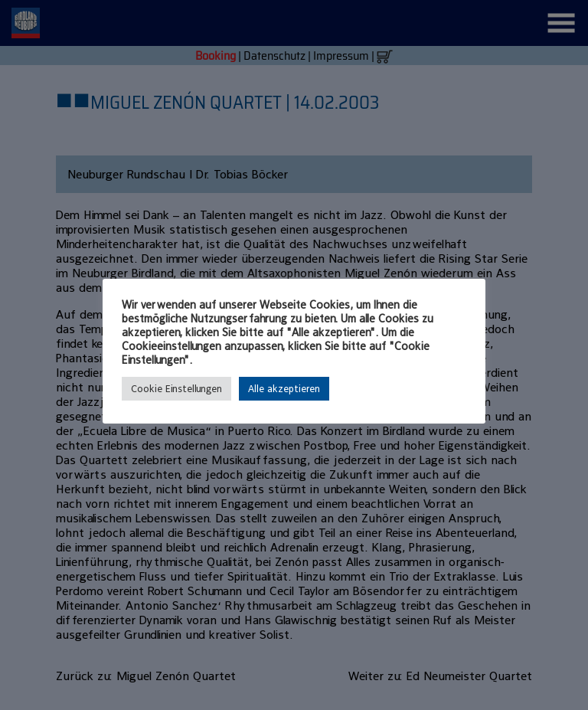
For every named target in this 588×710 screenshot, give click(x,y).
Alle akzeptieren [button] (284, 389)
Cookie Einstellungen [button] (176, 389)
